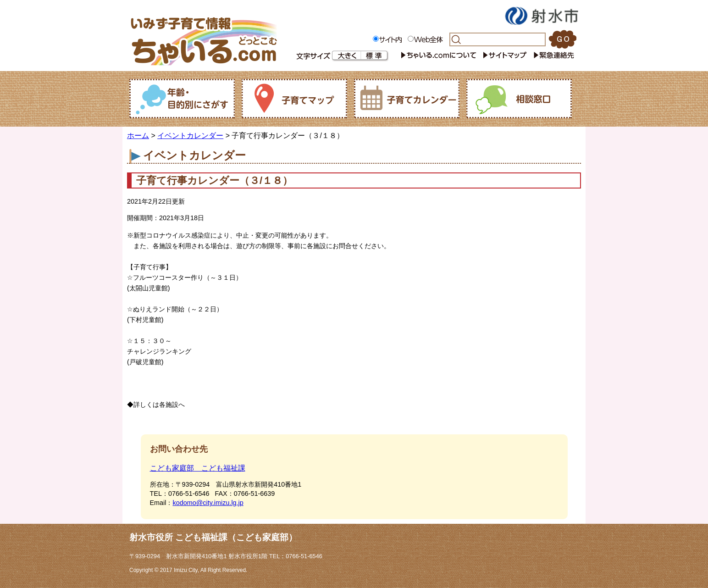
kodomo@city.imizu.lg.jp (208, 503)
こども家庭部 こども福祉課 (198, 468)
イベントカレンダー (190, 136)
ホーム (138, 136)
